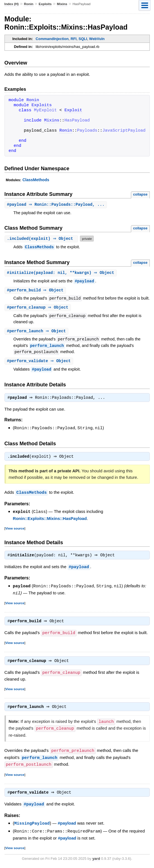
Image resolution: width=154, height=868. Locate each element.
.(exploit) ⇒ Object (42, 239)
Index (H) (12, 4)
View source (15, 530)
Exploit (73, 110)
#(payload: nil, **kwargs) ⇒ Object (61, 273)
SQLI (83, 39)
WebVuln (97, 39)
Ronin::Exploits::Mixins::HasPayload (50, 520)
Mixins (62, 4)
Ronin (29, 4)
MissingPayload (32, 825)
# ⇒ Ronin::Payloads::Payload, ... (57, 205)
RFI (74, 39)
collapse (140, 194)
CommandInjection (52, 39)
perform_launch (47, 347)
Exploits (45, 4)
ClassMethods (36, 180)
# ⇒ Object (36, 291)
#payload (84, 282)
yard (96, 860)
